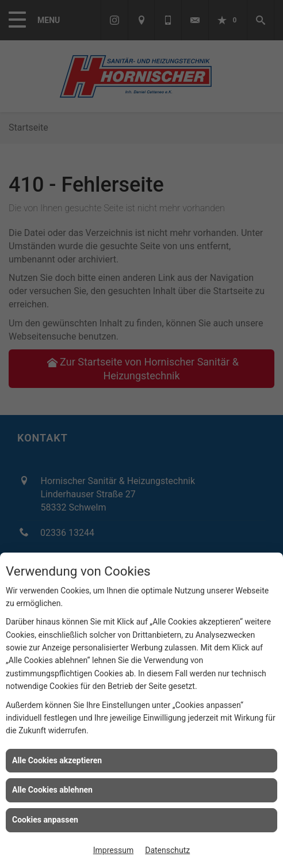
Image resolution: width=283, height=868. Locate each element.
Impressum (113, 850)
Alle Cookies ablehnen (52, 790)
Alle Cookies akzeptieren (57, 760)
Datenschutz (167, 850)
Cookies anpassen (45, 820)
